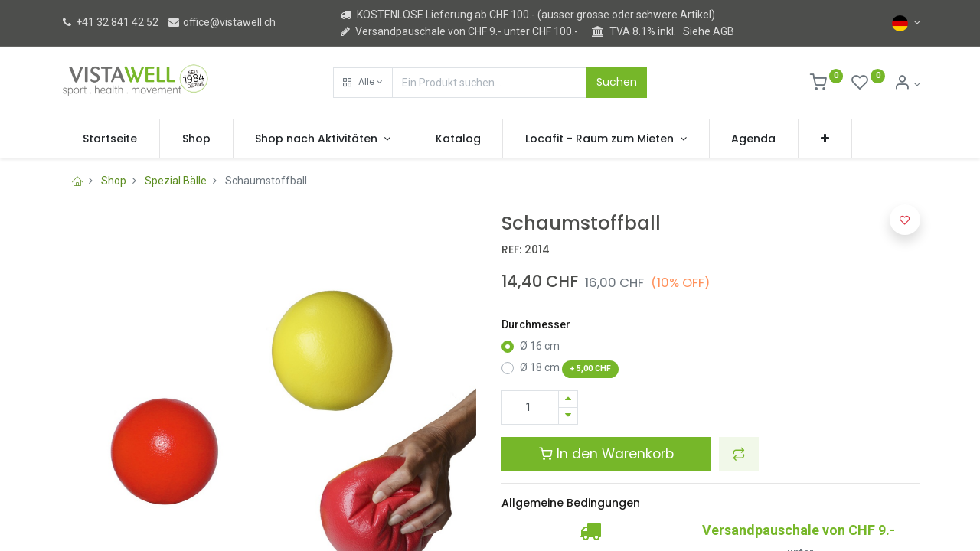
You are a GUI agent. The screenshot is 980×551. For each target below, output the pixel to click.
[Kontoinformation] (907, 84)
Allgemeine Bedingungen (571, 503)
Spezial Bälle (176, 181)
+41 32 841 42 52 (109, 22)
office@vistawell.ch (221, 22)
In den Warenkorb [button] (606, 454)
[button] (363, 83)
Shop (114, 181)
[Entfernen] (568, 416)
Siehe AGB (709, 31)
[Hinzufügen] (568, 399)
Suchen (617, 82)
